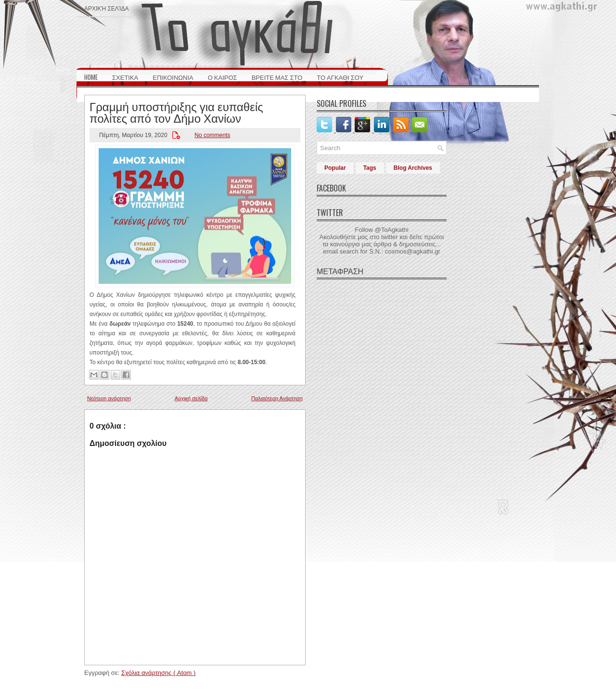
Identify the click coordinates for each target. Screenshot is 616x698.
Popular (335, 168)
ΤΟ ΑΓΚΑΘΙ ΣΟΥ (340, 77)
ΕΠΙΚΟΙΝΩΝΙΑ (173, 77)
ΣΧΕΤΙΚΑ (125, 77)
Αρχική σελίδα (106, 8)
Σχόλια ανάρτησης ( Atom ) (158, 673)
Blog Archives (413, 168)
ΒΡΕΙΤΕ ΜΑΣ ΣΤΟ (277, 77)
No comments (212, 135)
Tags (370, 168)
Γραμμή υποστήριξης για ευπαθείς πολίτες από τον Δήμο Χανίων (176, 112)
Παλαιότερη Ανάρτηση (277, 398)
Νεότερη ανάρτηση (109, 398)
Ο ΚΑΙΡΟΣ (223, 77)
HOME (91, 77)
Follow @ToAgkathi (381, 230)
